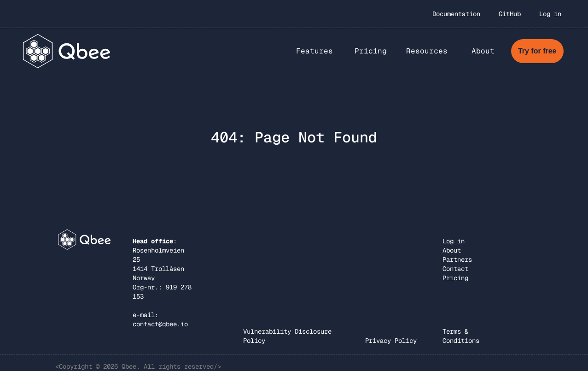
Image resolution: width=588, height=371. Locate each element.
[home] (67, 51)
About (452, 250)
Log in (550, 14)
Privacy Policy (391, 341)
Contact (455, 269)
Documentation (456, 14)
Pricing (371, 51)
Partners (457, 259)
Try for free (537, 51)
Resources (427, 51)
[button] (314, 51)
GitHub (510, 14)
